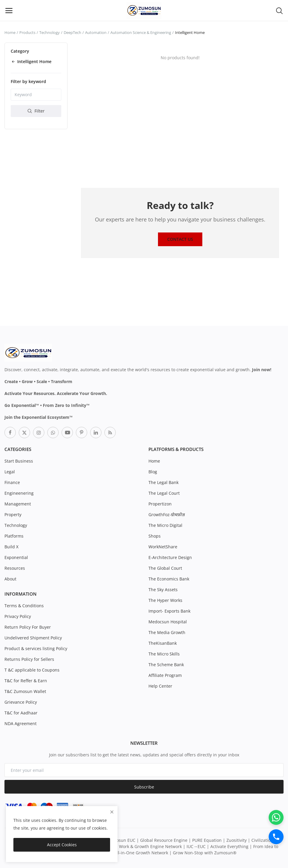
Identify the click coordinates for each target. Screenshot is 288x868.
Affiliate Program (165, 675)
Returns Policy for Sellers (29, 659)
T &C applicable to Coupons (32, 670)
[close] (112, 812)
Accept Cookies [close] (62, 845)
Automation (96, 32)
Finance (12, 482)
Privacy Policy (18, 616)
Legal (10, 472)
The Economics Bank (169, 579)
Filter (36, 111)
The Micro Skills (164, 654)
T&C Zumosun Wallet (25, 691)
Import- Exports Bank (169, 611)
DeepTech (72, 32)
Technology (50, 32)
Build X (11, 547)
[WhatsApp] (276, 817)
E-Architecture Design (170, 557)
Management (18, 504)
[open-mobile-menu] (9, 10)
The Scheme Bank (166, 665)
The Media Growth (167, 632)
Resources (15, 568)
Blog (153, 472)
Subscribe (144, 787)
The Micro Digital (165, 525)
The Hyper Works (165, 600)
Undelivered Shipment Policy (33, 638)
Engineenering (19, 493)
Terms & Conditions (24, 606)
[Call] (276, 837)
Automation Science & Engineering (141, 32)
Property (13, 515)
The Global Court (165, 568)
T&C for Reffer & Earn (26, 681)
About (10, 579)
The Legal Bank (163, 482)
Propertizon (160, 504)
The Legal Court (164, 493)
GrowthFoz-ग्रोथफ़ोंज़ (167, 515)
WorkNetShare (163, 547)
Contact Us (180, 239)
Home (10, 32)
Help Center (160, 686)
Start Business (19, 461)
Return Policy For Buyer (28, 627)
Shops (155, 536)
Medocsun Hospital (168, 622)
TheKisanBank (163, 643)
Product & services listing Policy (36, 648)
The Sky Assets (163, 590)
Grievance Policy (21, 702)
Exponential (16, 557)
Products (27, 32)
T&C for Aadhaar (21, 713)
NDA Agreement (21, 723)
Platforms (14, 536)
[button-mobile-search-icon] (279, 10)
